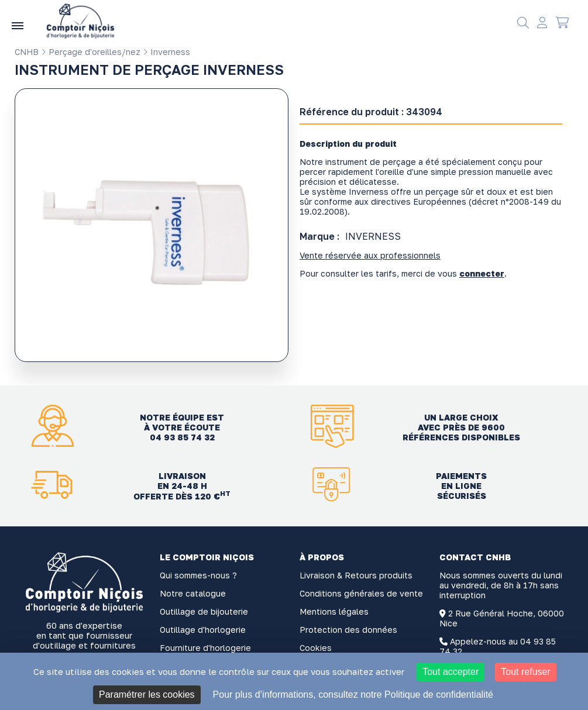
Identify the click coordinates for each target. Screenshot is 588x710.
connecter (482, 273)
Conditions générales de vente (361, 593)
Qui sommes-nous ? (198, 575)
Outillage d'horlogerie (203, 630)
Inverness (166, 52)
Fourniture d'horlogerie (205, 648)
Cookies (316, 648)
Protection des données (348, 630)
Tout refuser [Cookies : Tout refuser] (525, 672)
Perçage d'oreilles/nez (91, 52)
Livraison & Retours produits (356, 575)
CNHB (27, 52)
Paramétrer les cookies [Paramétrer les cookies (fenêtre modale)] (147, 695)
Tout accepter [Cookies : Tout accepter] (451, 672)
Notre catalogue (193, 593)
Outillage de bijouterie (204, 611)
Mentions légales (334, 611)
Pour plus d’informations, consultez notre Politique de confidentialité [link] (353, 695)
